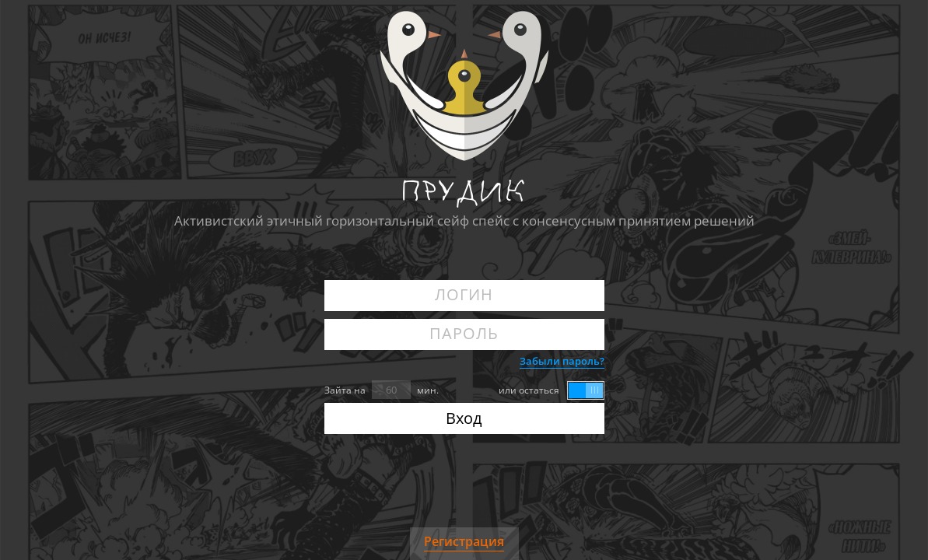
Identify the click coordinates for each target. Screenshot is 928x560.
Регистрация (464, 541)
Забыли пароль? (562, 361)
